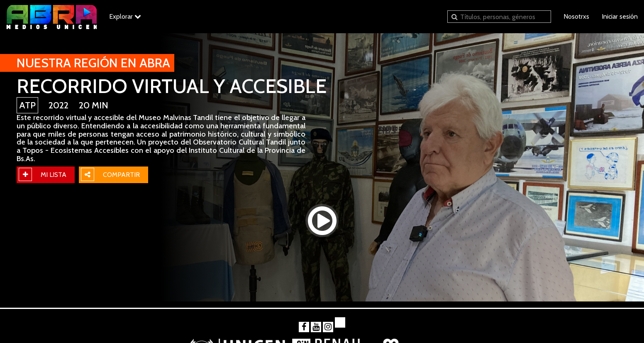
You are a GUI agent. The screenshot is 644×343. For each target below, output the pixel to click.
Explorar (125, 16)
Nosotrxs (576, 16)
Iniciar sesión (620, 16)
